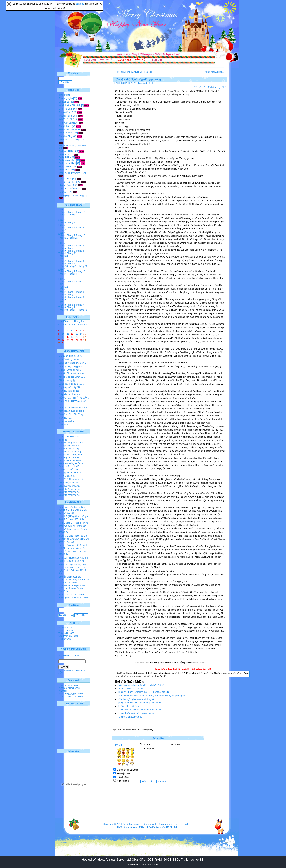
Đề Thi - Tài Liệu (67, 182)
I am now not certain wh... (71, 460)
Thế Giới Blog (65, 136)
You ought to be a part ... (71, 457)
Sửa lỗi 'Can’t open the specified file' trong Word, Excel (74, 578)
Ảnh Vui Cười (65, 119)
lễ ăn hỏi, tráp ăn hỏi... (70, 370)
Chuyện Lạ (64, 102)
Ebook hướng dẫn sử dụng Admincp (136, 713)
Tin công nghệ (66, 98)
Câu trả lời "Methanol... (70, 437)
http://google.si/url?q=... (70, 449)
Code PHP (64, 157)
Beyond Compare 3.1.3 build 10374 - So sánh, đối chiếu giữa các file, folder (73, 548)
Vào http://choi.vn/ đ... (69, 489)
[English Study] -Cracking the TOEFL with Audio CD (144, 692)
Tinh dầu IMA (65, 418)
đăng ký (80, 4)
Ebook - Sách (65, 185)
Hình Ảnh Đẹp (66, 123)
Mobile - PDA (65, 179)
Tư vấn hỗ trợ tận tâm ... (71, 359)
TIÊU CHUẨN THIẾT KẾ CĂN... (74, 398)
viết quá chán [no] (67, 476)
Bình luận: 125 (66, 631)
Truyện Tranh (65, 116)
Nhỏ (224, 87)
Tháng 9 (62, 253)
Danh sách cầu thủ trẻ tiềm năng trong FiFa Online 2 (72, 508)
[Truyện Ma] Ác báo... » (214, 72)
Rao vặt (63, 192)
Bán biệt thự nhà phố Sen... (72, 363)
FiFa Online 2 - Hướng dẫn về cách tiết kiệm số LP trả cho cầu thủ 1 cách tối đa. (73, 526)
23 (59, 340)
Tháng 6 (62, 251)
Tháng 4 (62, 222)
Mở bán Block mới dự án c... (73, 373)
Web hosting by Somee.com (143, 865)
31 (63, 343)
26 (72, 340)
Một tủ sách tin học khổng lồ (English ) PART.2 (141, 685)
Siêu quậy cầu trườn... (70, 486)
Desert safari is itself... (70, 466)
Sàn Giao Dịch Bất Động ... (72, 414)
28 (81, 340)
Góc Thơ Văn (65, 109)
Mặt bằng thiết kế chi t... (71, 356)
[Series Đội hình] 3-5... (70, 482)
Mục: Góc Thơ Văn (143, 72)
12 (72, 334)
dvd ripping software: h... (71, 473)
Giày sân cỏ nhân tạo (69, 394)
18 (68, 337)
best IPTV (64, 425)
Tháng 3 (80, 246)
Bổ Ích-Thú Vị (65, 167)
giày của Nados (66, 421)
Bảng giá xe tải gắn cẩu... (71, 384)
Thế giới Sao (65, 126)
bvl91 (149, 83)
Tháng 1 (62, 228)
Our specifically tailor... (70, 446)
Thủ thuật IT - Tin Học (69, 140)
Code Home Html (67, 163)
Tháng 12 (73, 215)
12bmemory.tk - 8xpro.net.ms (157, 824)
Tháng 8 (71, 212)
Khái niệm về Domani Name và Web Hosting (140, 710)
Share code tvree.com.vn (131, 689)
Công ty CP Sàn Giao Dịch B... (74, 407)
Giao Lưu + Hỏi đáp (68, 188)
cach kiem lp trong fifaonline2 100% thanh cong (73, 587)
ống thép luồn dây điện (70, 387)
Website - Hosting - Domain (72, 145)
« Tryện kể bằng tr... (124, 72)
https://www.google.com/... (72, 443)
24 (63, 340)
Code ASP (64, 154)
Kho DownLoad (66, 129)
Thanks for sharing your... (71, 455)
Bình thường (214, 87)
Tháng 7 (62, 212)
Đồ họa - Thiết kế (67, 151)
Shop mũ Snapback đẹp (130, 717)
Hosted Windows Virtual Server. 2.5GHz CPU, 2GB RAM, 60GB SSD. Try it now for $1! (143, 860)
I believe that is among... (71, 452)
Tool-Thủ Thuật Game (69, 173)
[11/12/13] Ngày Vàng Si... (72, 479)
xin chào (63, 440)
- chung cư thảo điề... (69, 470)
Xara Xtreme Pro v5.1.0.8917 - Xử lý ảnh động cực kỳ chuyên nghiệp (152, 696)
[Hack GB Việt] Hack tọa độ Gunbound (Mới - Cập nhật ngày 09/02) (72, 567)
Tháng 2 (71, 235)
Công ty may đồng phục (70, 366)
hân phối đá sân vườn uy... (72, 377)
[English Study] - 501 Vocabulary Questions (140, 703)
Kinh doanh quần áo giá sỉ (71, 411)
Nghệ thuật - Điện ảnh (70, 105)
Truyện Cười (65, 112)
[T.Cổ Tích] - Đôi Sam (129, 706)
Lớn (204, 87)
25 (68, 340)
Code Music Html (67, 160)
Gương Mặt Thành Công (71, 195)
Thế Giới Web (66, 133)
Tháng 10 (80, 212)
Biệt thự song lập (67, 380)
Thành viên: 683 (66, 633)
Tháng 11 (63, 215)
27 (77, 340)
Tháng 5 (71, 248)
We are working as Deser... (72, 463)
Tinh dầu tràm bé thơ (69, 391)
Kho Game (64, 170)
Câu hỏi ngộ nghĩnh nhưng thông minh (137, 699)
